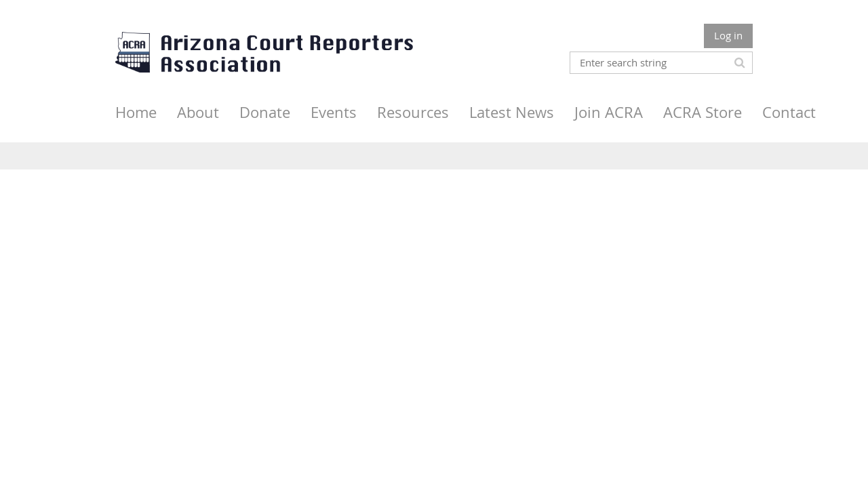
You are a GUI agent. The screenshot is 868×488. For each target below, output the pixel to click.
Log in (728, 35)
